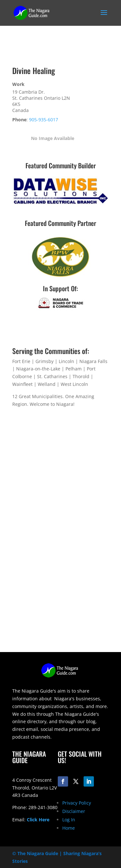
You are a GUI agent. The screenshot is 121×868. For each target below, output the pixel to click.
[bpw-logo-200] (61, 277)
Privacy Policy (77, 803)
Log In (69, 820)
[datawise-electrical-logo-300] (61, 205)
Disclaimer (74, 811)
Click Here (38, 820)
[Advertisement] (60, 592)
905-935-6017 (44, 120)
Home (69, 828)
